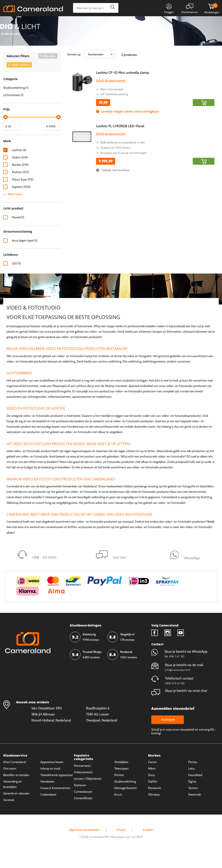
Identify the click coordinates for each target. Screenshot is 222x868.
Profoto (20, 188)
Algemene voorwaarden (84, 846)
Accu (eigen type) (25, 257)
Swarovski (195, 811)
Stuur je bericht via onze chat (179, 707)
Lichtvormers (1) (13, 111)
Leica (191, 785)
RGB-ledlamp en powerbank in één (123, 159)
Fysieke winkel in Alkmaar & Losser (184, 23)
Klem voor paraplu (112, 105)
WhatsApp (144, 23)
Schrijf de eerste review (111, 97)
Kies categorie (19, 23)
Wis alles (50, 72)
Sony (151, 791)
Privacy (121, 846)
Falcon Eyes (23, 196)
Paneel (18, 234)
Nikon (152, 785)
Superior (21, 203)
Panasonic (155, 804)
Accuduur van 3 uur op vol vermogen (124, 169)
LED (16, 280)
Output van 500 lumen (115, 164)
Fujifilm (153, 798)
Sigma (192, 798)
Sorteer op (74, 71)
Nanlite (20, 181)
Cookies (148, 846)
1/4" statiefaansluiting (114, 110)
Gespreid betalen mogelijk (112, 23)
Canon (152, 778)
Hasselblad (195, 791)
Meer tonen (15, 210)
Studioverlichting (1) (16, 104)
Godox (20, 174)
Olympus (154, 811)
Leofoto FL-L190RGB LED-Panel (120, 142)
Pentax (193, 778)
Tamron (193, 804)
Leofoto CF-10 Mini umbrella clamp (122, 89)
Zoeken (111, 8)
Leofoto (19, 166)
